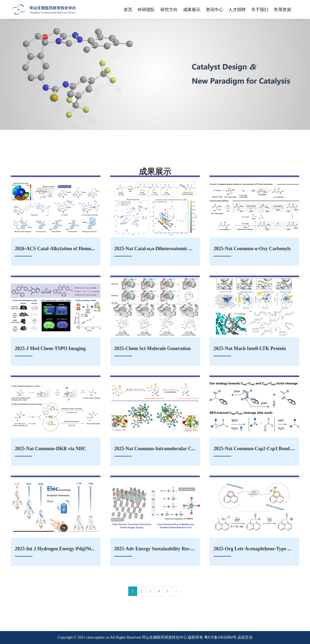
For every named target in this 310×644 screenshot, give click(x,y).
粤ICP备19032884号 (220, 637)
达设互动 (245, 637)
